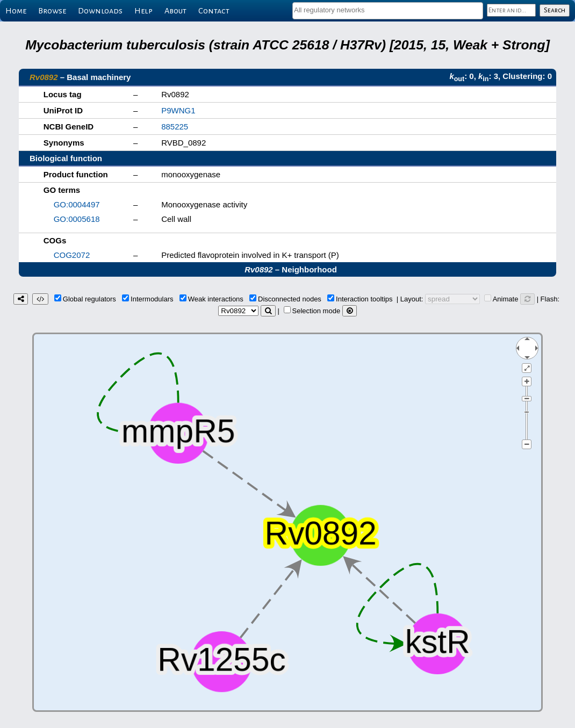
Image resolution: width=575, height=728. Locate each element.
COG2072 (72, 255)
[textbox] (388, 10)
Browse (52, 11)
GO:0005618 (77, 219)
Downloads (100, 11)
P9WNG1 (178, 110)
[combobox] (388, 11)
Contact (214, 11)
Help (143, 11)
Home (16, 11)
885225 (175, 127)
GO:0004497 (77, 204)
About (175, 11)
